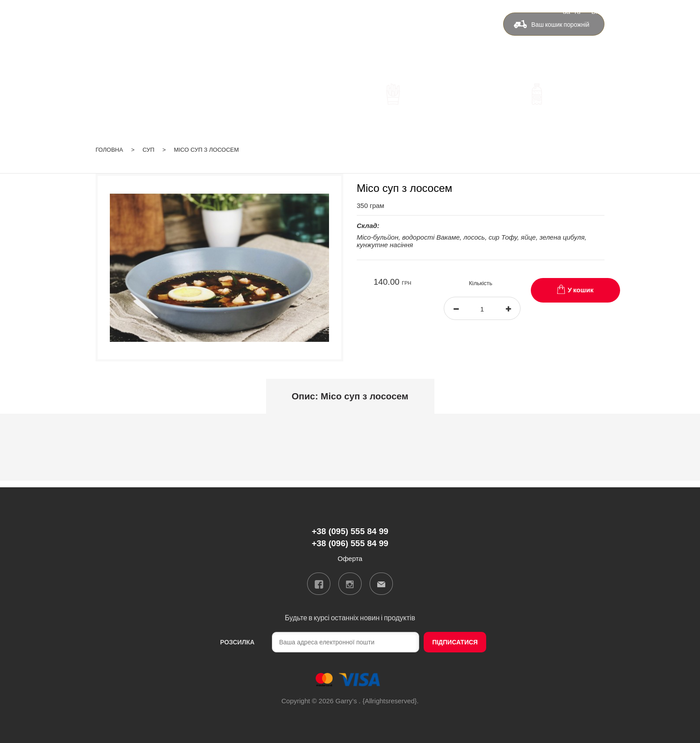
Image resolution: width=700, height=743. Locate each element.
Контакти (417, 39)
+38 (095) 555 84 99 (248, 40)
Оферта (461, 39)
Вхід (598, 11)
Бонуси (374, 39)
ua (566, 11)
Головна (109, 143)
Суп (148, 143)
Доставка (330, 39)
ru (577, 11)
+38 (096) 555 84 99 (248, 53)
